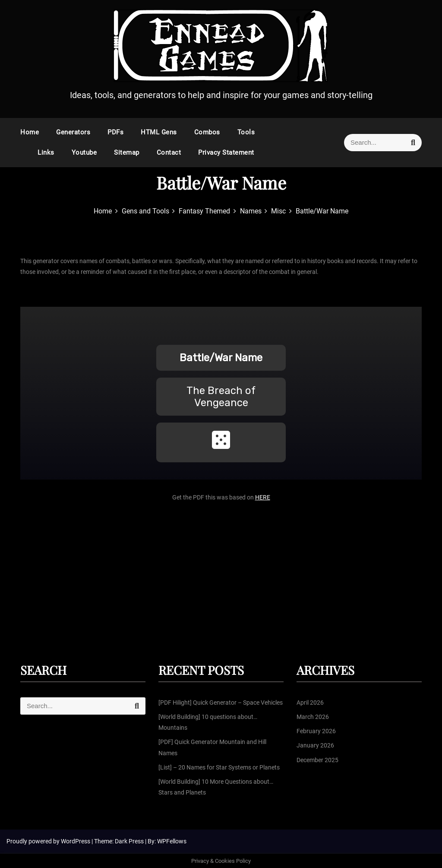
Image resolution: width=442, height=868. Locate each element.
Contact (169, 153)
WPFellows (172, 841)
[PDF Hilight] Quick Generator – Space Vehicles (221, 703)
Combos (207, 132)
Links (46, 153)
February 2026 (316, 731)
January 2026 (315, 745)
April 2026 (310, 703)
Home (30, 132)
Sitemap (127, 153)
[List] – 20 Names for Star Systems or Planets (219, 767)
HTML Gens (159, 132)
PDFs (115, 132)
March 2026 (313, 717)
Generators (73, 132)
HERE (263, 497)
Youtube (84, 153)
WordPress (76, 841)
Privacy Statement (226, 153)
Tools (246, 132)
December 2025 (317, 760)
